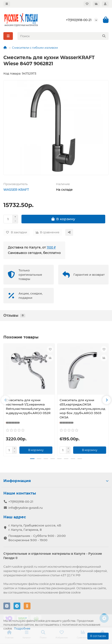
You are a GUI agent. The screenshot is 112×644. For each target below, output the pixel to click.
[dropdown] (7, 4)
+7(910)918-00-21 (79, 20)
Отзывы (14, 315)
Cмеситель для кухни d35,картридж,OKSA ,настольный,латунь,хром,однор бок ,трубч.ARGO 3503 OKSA (82, 409)
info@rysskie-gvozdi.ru (26, 508)
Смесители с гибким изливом (35, 48)
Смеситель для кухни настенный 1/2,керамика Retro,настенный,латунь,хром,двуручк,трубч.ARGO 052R (28, 406)
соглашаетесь (19, 592)
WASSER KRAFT (16, 190)
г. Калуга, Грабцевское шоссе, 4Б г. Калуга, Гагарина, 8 (35, 527)
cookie (44, 584)
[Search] (63, 36)
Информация (56, 481)
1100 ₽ (51, 247)
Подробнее (22, 628)
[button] (5, 400)
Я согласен (98, 636)
